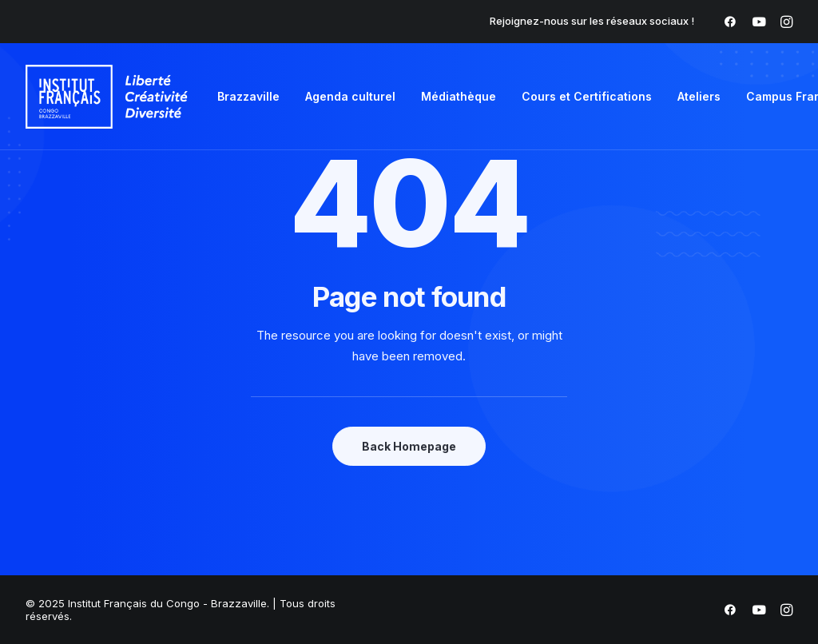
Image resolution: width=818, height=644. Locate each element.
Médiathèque (459, 96)
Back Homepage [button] (409, 446)
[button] (730, 22)
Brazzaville (248, 96)
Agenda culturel (350, 96)
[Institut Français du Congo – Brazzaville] (107, 97)
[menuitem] (730, 22)
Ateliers (699, 96)
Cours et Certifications (587, 96)
